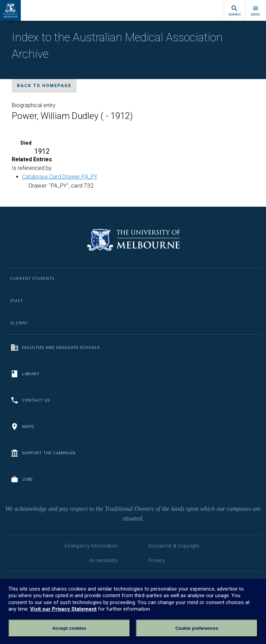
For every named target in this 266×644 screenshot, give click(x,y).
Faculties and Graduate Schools (55, 347)
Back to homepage (44, 86)
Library (25, 374)
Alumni (19, 323)
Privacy (157, 560)
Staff (17, 301)
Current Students (32, 279)
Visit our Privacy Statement (63, 609)
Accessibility (104, 560)
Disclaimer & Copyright (174, 546)
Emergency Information (91, 546)
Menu (256, 11)
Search (234, 11)
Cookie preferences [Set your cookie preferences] (197, 628)
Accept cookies (69, 628)
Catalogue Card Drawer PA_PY (60, 177)
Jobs (21, 479)
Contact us (30, 400)
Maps (22, 427)
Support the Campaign (43, 453)
